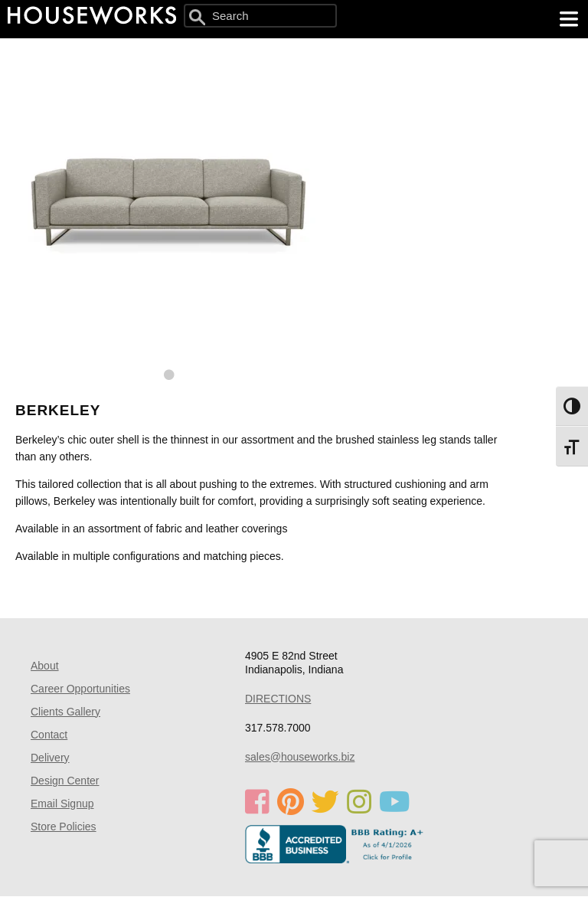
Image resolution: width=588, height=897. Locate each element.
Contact (49, 735)
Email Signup (62, 804)
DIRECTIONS (278, 699)
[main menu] (569, 19)
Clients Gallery (65, 712)
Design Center (65, 781)
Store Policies (64, 827)
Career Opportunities (80, 689)
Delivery (50, 758)
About (45, 666)
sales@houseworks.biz (300, 757)
